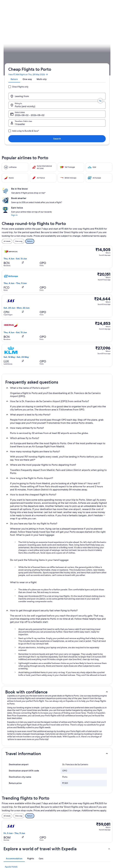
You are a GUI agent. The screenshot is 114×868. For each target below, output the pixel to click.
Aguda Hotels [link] (11, 742)
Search (101, 56)
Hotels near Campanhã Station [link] (19, 765)
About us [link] (8, 800)
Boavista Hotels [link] (12, 748)
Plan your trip (107, 82)
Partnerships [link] (10, 815)
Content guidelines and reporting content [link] (69, 828)
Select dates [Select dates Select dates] (87, 49)
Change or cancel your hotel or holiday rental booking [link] (98, 806)
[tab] (13, 37)
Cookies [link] (63, 805)
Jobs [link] (7, 805)
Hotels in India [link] (38, 805)
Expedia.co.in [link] (7, 82)
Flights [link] (18, 82)
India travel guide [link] (39, 800)
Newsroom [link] (9, 819)
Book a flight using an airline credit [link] (98, 821)
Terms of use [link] (65, 810)
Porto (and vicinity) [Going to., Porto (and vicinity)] (57, 49)
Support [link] (90, 800)
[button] (57, 575)
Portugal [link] (26, 82)
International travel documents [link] (95, 828)
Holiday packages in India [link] (43, 815)
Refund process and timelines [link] (95, 813)
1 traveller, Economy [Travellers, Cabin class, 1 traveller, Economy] (24, 58)
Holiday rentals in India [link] (41, 810)
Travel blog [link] (37, 834)
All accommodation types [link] (43, 829)
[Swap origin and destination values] (39, 48)
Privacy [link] (62, 800)
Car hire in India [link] (39, 824)
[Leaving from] (23, 48)
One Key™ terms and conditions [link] (68, 816)
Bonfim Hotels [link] (11, 753)
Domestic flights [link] (39, 819)
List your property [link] (12, 810)
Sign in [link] (92, 139)
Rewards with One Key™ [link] (42, 838)
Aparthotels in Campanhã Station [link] (20, 759)
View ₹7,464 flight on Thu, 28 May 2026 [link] (27, 30)
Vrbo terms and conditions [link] (70, 822)
